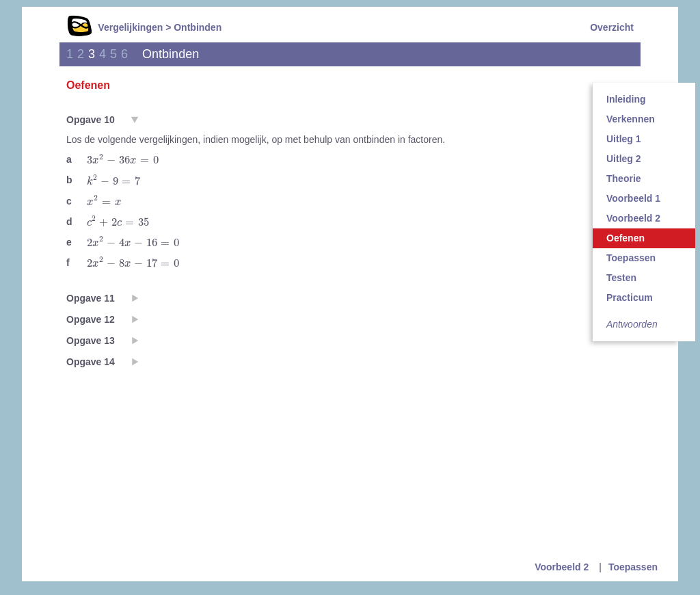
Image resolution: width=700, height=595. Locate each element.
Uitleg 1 (624, 139)
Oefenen (625, 238)
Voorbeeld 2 (633, 218)
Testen (621, 278)
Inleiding (626, 99)
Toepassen (631, 258)
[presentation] (123, 159)
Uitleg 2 (624, 159)
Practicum (630, 297)
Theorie (624, 178)
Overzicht (612, 27)
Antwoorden (632, 324)
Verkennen (631, 119)
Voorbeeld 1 (633, 198)
